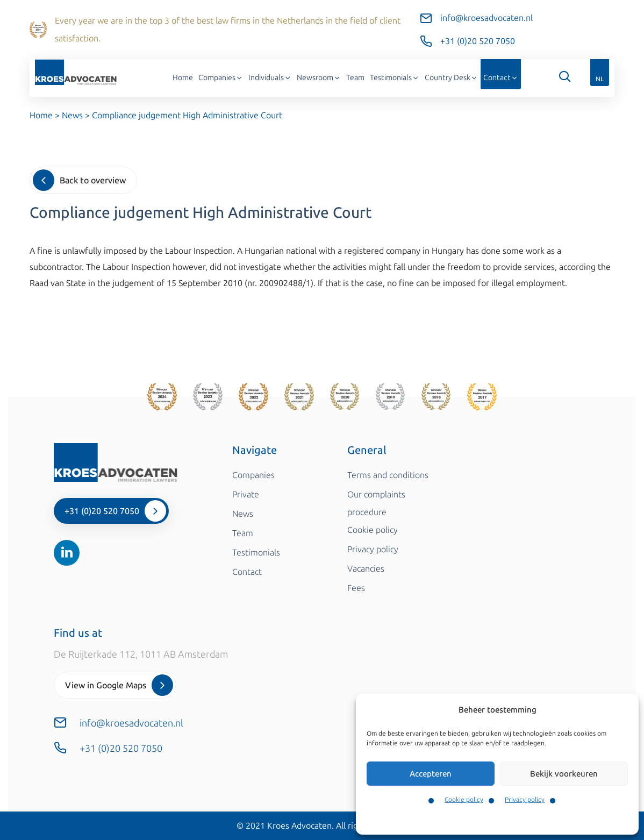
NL (600, 79)
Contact (501, 78)
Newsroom (319, 78)
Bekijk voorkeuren (564, 774)
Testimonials (395, 78)
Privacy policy (525, 800)
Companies (221, 78)
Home (183, 78)
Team (355, 78)
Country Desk (451, 78)
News (72, 115)
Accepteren (431, 774)
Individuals (270, 78)
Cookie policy (464, 800)
